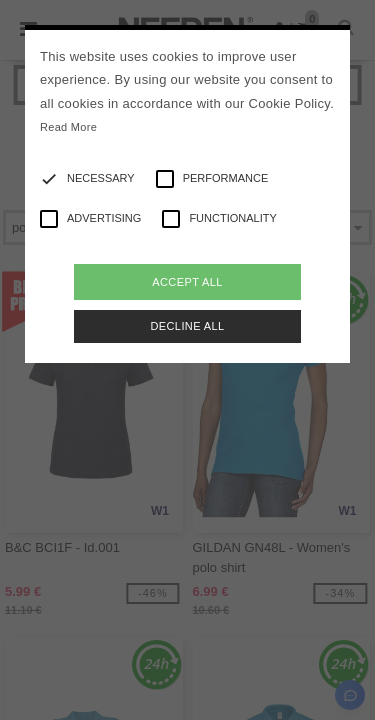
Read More (68, 127)
